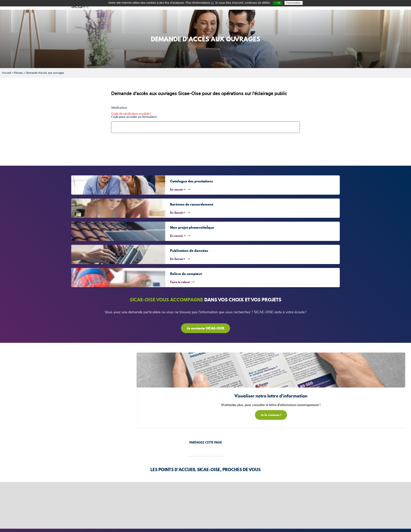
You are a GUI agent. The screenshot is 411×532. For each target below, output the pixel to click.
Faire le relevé (180, 282)
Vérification (119, 108)
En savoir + (178, 189)
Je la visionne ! (271, 415)
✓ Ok (278, 3)
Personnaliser (294, 3)
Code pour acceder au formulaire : (135, 117)
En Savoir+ (178, 213)
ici (212, 3)
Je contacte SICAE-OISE (205, 328)
